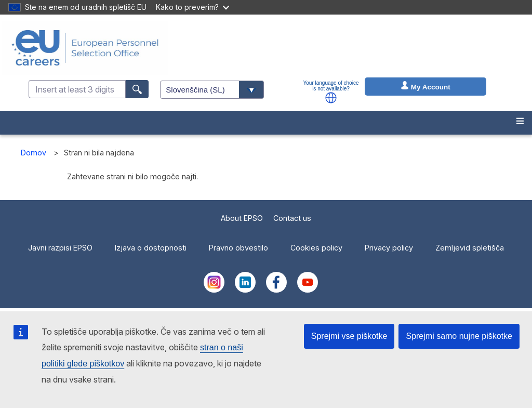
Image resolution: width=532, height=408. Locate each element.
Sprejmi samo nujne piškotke (459, 336)
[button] (331, 98)
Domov (34, 153)
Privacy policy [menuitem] (389, 248)
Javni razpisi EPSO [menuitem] (60, 248)
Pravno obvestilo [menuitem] (238, 248)
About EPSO (242, 218)
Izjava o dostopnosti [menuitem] (151, 248)
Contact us (292, 218)
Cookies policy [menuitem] (316, 248)
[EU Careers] (85, 48)
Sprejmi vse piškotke (349, 336)
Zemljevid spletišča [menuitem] (470, 248)
